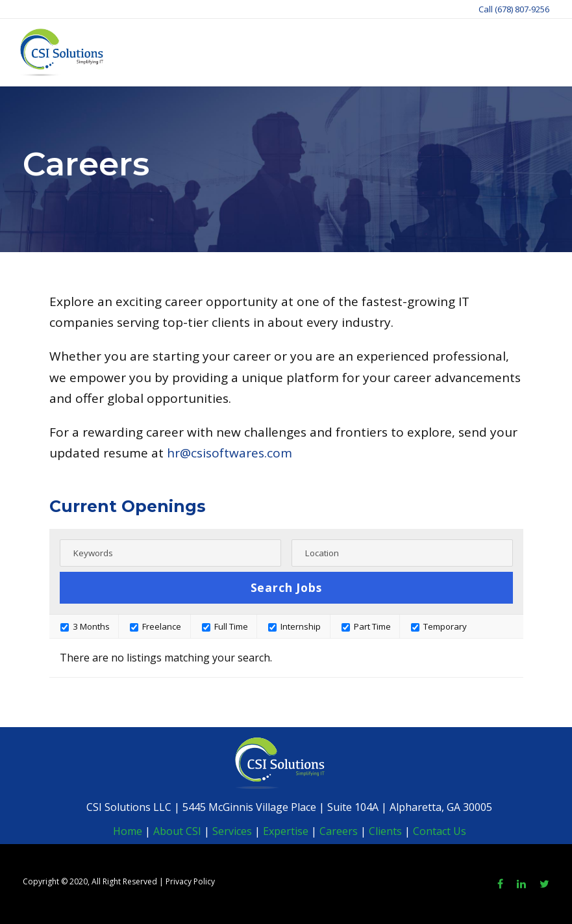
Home (128, 831)
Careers (339, 831)
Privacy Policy (190, 881)
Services (232, 831)
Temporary (439, 626)
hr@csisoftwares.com (230, 453)
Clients (385, 831)
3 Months (85, 626)
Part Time (366, 626)
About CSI (176, 831)
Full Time (225, 626)
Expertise (286, 831)
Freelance (155, 626)
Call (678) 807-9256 (514, 9)
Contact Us (440, 831)
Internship (294, 626)
